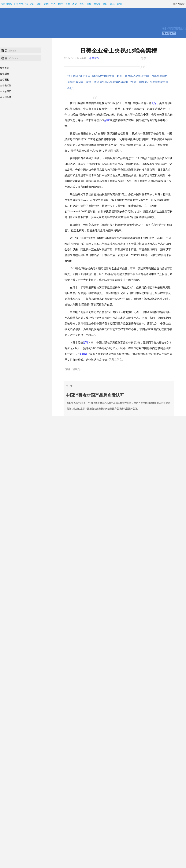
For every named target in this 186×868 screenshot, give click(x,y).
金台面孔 (5, 80)
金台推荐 (5, 68)
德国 (105, 4)
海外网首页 (7, 4)
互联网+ (84, 354)
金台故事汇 (6, 91)
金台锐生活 (6, 97)
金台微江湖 (6, 85)
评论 (32, 4)
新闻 (86, 343)
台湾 (60, 4)
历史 (75, 4)
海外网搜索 (179, 4)
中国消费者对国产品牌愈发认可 (95, 395)
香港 (68, 4)
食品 (154, 103)
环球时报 (94, 58)
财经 (46, 4)
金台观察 (5, 74)
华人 (53, 4)
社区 (82, 4)
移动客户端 (22, 4)
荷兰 (112, 4)
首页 (4, 50)
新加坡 (97, 4)
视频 (89, 4)
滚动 (119, 4)
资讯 (39, 4)
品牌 (107, 120)
